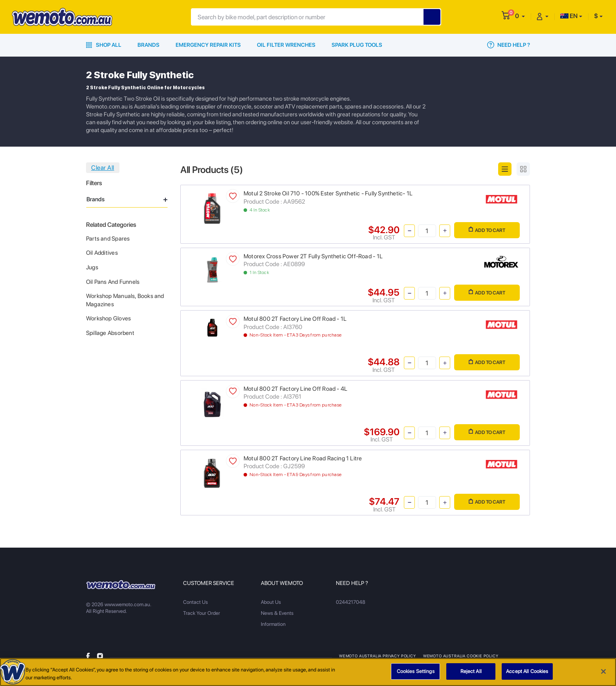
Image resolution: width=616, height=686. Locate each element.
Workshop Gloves (108, 318)
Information (273, 624)
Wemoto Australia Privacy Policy (378, 656)
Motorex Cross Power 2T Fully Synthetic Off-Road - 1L (313, 256)
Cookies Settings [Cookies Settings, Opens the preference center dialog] (416, 674)
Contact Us (195, 602)
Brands (148, 45)
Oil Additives (102, 253)
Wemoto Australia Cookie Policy (461, 656)
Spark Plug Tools (357, 45)
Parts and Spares (108, 239)
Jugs (92, 267)
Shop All (104, 45)
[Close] (603, 673)
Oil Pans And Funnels (113, 282)
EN (569, 16)
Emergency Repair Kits (208, 45)
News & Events (277, 613)
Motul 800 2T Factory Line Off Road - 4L (295, 389)
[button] (520, 16)
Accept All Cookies (527, 674)
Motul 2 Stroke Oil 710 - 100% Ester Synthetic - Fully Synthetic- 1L (328, 193)
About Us (271, 602)
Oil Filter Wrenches (286, 45)
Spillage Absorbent (110, 333)
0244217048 (351, 602)
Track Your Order (202, 613)
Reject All (471, 674)
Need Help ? (509, 45)
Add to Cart (487, 230)
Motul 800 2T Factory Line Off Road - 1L (295, 319)
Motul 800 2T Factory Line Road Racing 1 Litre (303, 458)
